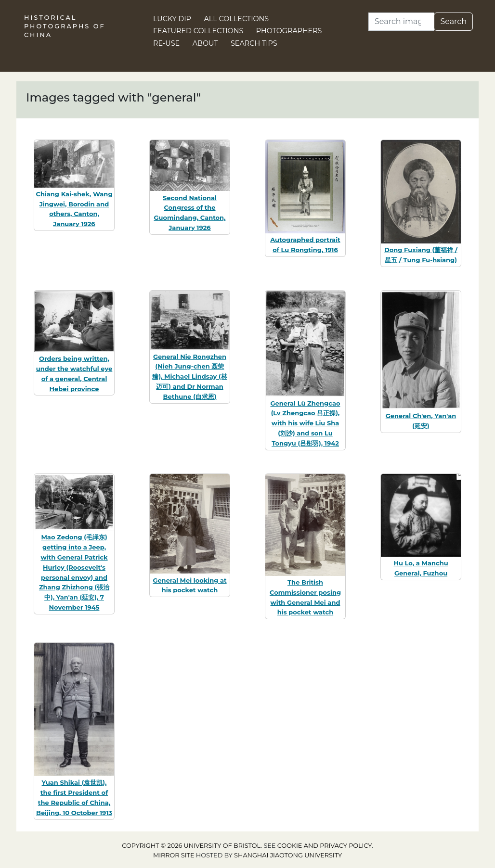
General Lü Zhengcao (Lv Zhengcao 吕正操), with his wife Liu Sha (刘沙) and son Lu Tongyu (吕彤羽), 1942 (306, 423)
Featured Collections (198, 31)
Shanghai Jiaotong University (288, 855)
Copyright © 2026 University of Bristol (191, 846)
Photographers (289, 31)
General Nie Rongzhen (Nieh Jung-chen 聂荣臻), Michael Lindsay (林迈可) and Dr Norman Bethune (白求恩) (189, 377)
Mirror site (174, 855)
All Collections (237, 19)
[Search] (401, 22)
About (205, 43)
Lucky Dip (172, 19)
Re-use (166, 43)
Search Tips (254, 43)
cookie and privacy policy (325, 846)
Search (453, 21)
